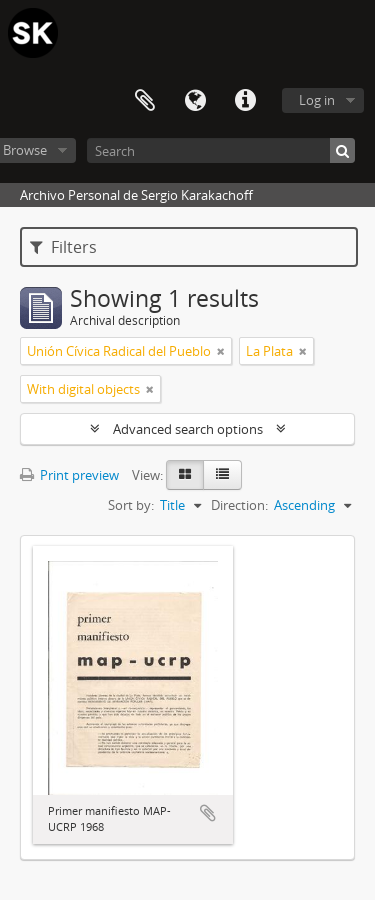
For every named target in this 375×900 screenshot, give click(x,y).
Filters (63, 247)
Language (195, 101)
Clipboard (145, 101)
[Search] (221, 150)
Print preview (69, 475)
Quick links (245, 101)
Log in (317, 100)
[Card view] (185, 475)
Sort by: (131, 505)
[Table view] (222, 475)
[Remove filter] (221, 351)
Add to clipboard (208, 813)
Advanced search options (188, 429)
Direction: (239, 505)
